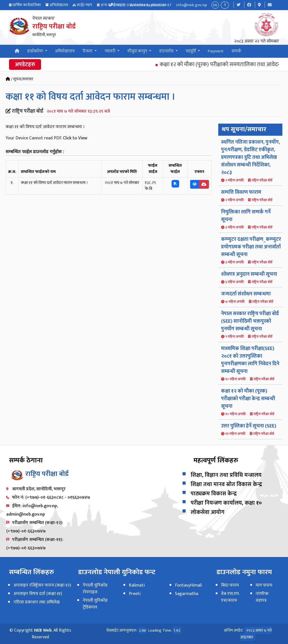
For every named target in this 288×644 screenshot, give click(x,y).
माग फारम (264, 585)
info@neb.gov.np (192, 5)
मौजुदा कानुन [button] (138, 51)
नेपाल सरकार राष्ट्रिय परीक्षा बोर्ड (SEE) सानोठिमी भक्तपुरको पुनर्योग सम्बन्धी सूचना (250, 321)
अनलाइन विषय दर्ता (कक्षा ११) (38, 594)
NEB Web (43, 630)
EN (215, 5)
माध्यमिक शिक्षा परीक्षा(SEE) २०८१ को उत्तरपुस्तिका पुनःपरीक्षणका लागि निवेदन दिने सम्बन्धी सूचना (250, 360)
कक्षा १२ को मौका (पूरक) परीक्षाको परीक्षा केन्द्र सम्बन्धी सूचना (248, 399)
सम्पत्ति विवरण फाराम (241, 192)
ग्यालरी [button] (110, 51)
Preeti (135, 594)
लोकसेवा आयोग (208, 512)
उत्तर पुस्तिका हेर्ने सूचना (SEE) (249, 426)
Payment (216, 51)
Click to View (75, 138)
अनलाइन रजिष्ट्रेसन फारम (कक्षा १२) (42, 585)
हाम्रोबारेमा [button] (36, 51)
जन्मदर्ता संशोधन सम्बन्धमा (246, 294)
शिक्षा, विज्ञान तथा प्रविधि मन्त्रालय (226, 475)
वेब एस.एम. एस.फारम (230, 597)
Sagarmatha (187, 594)
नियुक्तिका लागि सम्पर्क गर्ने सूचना (246, 216)
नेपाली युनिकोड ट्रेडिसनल (95, 604)
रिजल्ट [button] (88, 51)
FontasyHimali (188, 585)
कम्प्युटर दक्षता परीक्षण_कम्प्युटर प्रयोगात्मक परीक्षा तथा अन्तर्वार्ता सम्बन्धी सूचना (251, 247)
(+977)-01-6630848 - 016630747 (142, 5)
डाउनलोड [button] (167, 51)
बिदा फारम (230, 585)
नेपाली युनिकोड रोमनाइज (95, 589)
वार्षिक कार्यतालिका (27, 5)
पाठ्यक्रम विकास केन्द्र (214, 494)
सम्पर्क (236, 51)
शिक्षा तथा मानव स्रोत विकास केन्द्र (226, 484)
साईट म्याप (85, 5)
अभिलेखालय (59, 5)
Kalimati (137, 585)
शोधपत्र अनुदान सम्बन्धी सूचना (249, 274)
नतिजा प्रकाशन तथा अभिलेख (37, 602)
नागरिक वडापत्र (262, 597)
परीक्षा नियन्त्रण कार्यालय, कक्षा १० (226, 503)
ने (225, 5)
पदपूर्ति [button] (191, 51)
